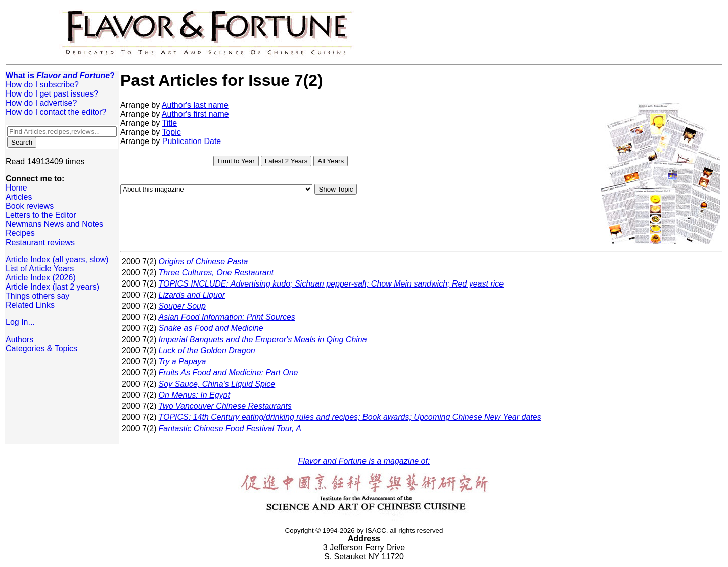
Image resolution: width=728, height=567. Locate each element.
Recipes (20, 233)
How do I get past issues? (52, 94)
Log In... (20, 322)
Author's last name (195, 105)
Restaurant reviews (40, 242)
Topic (171, 132)
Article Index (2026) (41, 278)
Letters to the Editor (41, 215)
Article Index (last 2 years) (52, 287)
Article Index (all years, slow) (57, 259)
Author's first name (195, 114)
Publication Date (192, 141)
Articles (19, 197)
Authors (19, 339)
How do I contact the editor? (56, 112)
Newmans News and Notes (54, 224)
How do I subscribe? (42, 85)
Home (16, 188)
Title (169, 123)
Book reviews (30, 206)
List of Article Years (40, 269)
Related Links (30, 305)
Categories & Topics (41, 348)
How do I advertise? (41, 103)
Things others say (37, 296)
